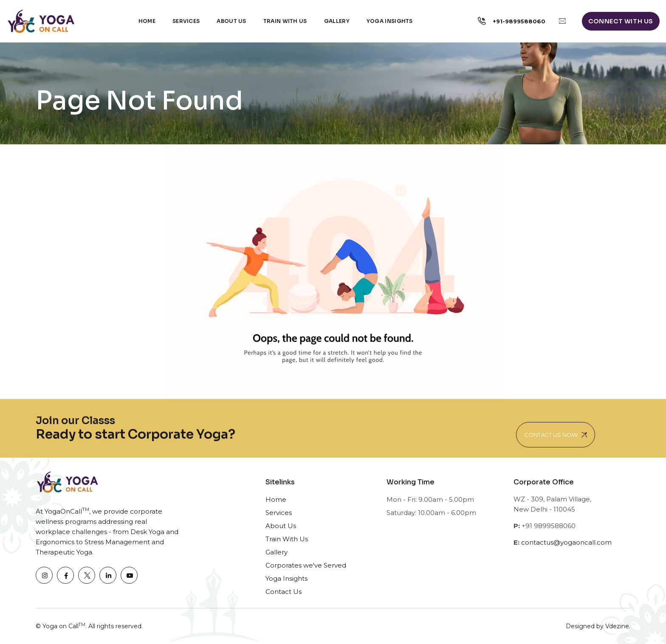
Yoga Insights (390, 21)
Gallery (337, 21)
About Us (231, 21)
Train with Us (285, 21)
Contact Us (284, 592)
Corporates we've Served (306, 565)
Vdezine (617, 626)
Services (186, 21)
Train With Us (287, 539)
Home (147, 21)
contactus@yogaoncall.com (566, 542)
